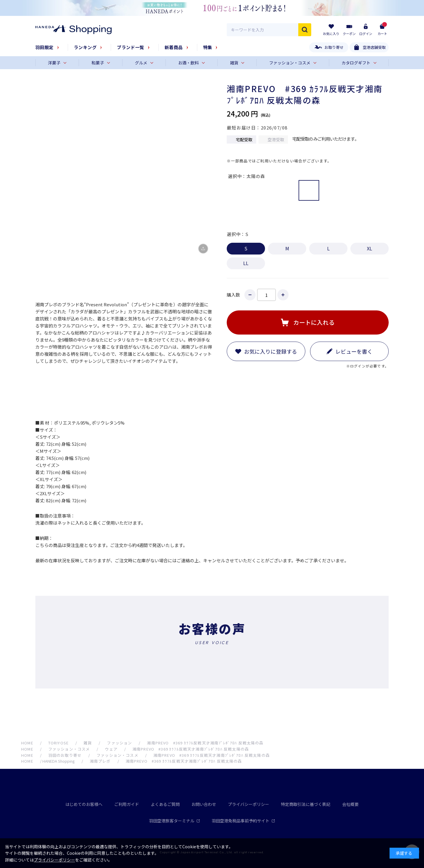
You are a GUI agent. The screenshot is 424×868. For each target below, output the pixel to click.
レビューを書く (354, 351)
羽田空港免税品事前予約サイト (243, 821)
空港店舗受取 (374, 47)
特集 (208, 47)
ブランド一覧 (131, 47)
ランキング (85, 47)
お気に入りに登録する (271, 351)
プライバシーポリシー (249, 804)
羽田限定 (44, 47)
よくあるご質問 (165, 804)
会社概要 (350, 804)
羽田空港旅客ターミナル (174, 821)
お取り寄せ (334, 47)
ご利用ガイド (127, 804)
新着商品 (174, 47)
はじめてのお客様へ (84, 804)
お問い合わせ (204, 804)
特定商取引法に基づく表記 (306, 804)
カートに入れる (314, 322)
